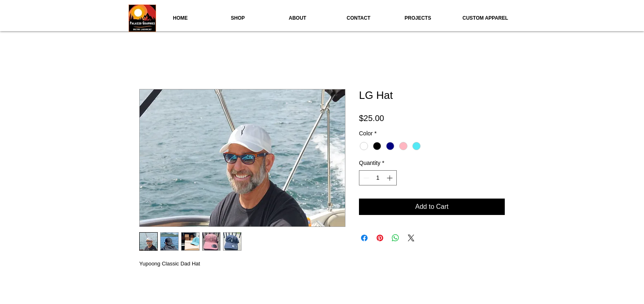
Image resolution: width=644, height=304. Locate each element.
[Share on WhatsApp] (396, 238)
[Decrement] (365, 178)
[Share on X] (411, 238)
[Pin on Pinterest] (380, 238)
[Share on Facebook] (364, 238)
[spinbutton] (378, 178)
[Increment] (390, 178)
